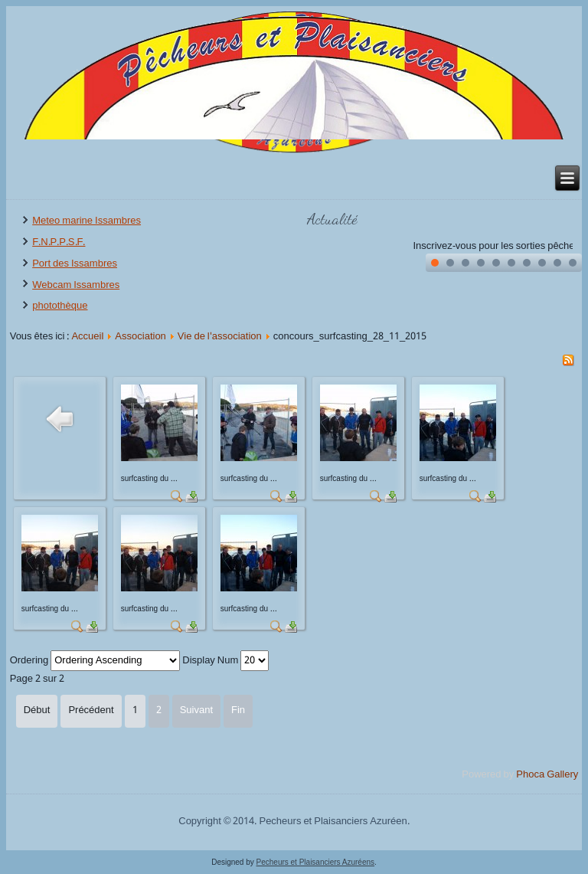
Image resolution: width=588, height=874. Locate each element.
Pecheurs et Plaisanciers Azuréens (316, 862)
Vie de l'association (220, 337)
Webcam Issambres (76, 285)
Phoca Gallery (547, 775)
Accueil (87, 337)
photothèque (60, 306)
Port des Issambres (75, 264)
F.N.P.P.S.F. (59, 242)
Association (140, 337)
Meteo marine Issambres (87, 221)
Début (37, 710)
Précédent (91, 710)
